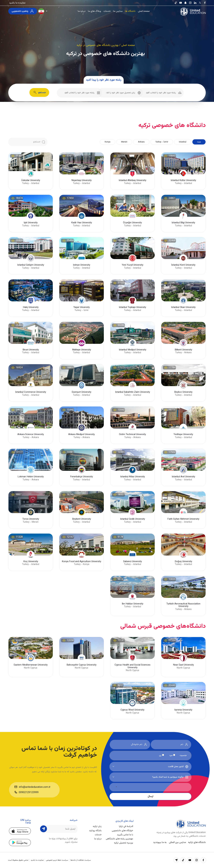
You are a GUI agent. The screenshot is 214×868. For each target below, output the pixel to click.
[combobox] (161, 93)
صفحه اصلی (144, 11)
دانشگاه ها (130, 11)
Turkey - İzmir (162, 142)
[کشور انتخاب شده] (114, 787)
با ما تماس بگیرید (125, 835)
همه (199, 142)
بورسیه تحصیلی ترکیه (124, 843)
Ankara (141, 142)
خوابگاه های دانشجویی (122, 831)
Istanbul (183, 142)
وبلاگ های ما (94, 11)
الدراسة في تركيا (126, 826)
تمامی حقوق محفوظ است (18, 860)
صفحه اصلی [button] (128, 45)
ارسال (150, 796)
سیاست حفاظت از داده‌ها (81, 860)
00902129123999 (29, 792)
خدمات (107, 11)
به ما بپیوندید (160, 842)
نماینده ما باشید (17, 3)
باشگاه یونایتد (95, 831)
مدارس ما (118, 11)
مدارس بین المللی (177, 842)
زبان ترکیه (97, 826)
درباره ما (82, 11)
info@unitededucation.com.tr (35, 787)
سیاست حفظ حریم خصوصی (57, 860)
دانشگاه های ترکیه (197, 842)
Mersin (124, 142)
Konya (108, 142)
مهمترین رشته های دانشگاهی (119, 839)
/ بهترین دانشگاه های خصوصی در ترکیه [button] (99, 45)
